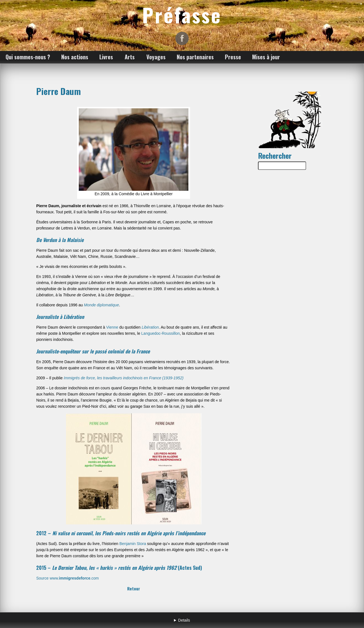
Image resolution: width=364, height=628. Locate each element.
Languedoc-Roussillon (161, 333)
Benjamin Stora (133, 544)
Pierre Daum (58, 91)
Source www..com (67, 578)
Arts (130, 57)
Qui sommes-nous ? (28, 57)
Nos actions (75, 57)
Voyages (156, 57)
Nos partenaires (195, 57)
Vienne (112, 327)
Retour (134, 588)
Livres (106, 57)
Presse (233, 57)
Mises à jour (266, 57)
